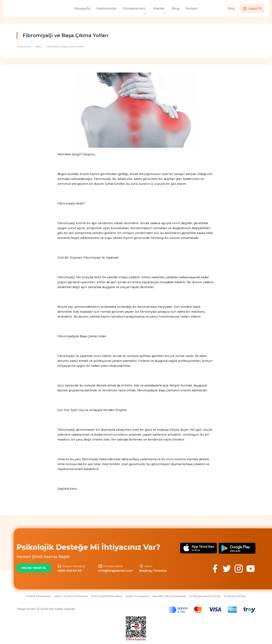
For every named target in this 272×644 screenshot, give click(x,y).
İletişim (192, 9)
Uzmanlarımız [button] (134, 9)
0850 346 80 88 (70, 571)
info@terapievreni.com (116, 571)
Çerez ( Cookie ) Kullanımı (71, 596)
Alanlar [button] (159, 9)
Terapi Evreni (24, 47)
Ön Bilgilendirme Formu (205, 596)
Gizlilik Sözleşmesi (39, 596)
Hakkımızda (106, 9)
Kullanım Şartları (235, 596)
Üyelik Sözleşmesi (137, 596)
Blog (176, 9)
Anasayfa (82, 9)
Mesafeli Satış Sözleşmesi (169, 596)
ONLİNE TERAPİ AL (34, 568)
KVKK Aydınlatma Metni (107, 596)
